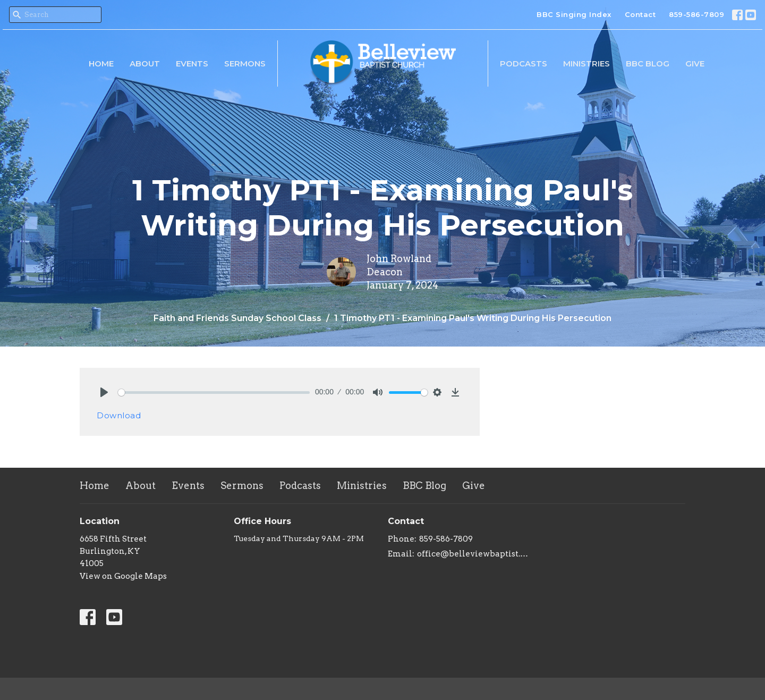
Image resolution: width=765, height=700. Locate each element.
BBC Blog (648, 64)
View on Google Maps (123, 576)
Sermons (245, 64)
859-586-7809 (696, 14)
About (145, 64)
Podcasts (524, 64)
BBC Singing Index (574, 14)
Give (695, 64)
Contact (640, 14)
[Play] (104, 392)
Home (101, 64)
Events (192, 64)
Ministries (586, 64)
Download (119, 415)
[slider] (214, 393)
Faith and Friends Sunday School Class (237, 318)
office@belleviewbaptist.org (474, 554)
